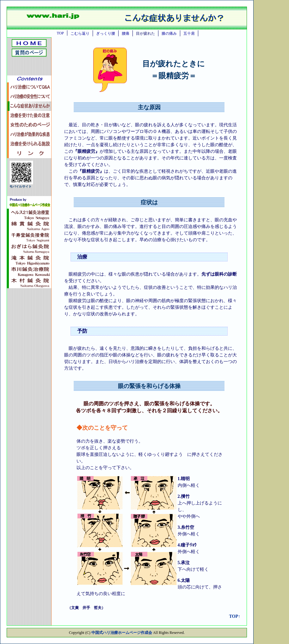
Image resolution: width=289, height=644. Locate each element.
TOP (60, 33)
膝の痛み (169, 33)
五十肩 (189, 33)
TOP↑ (235, 616)
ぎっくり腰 (106, 33)
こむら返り (80, 33)
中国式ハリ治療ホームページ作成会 (122, 633)
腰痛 (126, 33)
